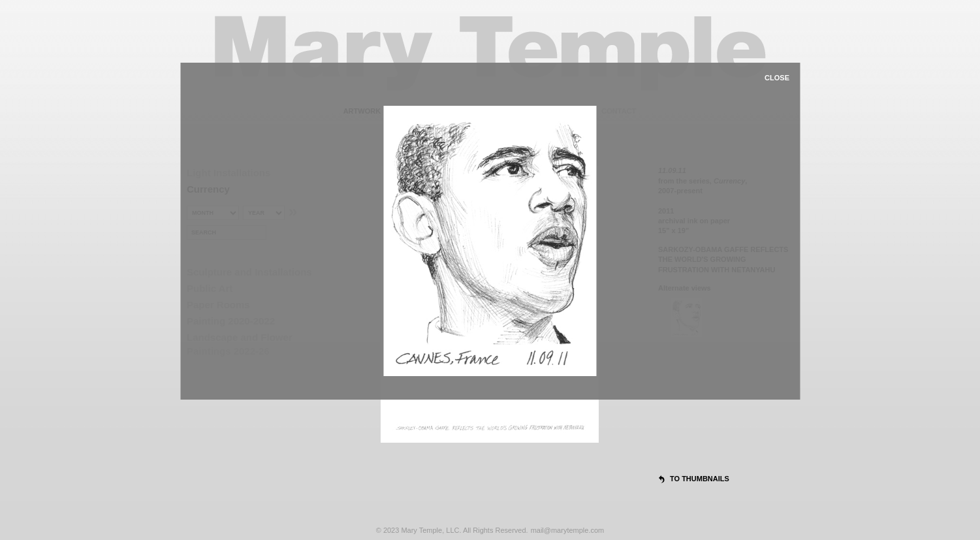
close (777, 78)
